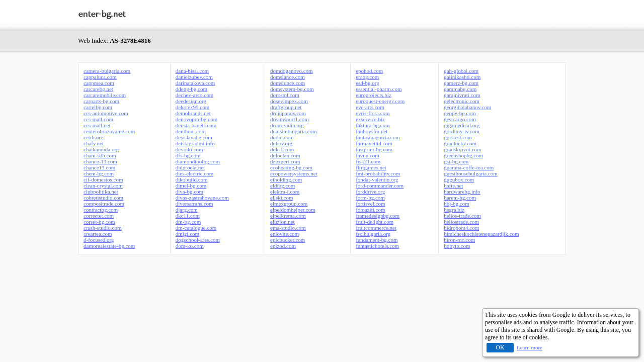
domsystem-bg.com (292, 89)
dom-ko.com (190, 246)
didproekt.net (190, 167)
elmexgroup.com (289, 204)
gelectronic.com (462, 101)
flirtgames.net (371, 167)
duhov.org (281, 143)
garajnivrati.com (462, 95)
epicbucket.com (288, 240)
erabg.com (367, 77)
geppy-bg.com (460, 113)
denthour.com (191, 131)
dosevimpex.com (289, 101)
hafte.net (453, 186)
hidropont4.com (461, 228)
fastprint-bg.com (374, 149)
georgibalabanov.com (467, 107)
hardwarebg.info (462, 192)
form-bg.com (370, 198)
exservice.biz (370, 119)
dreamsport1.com (290, 119)
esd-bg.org (368, 83)
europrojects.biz (374, 95)
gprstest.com (458, 137)
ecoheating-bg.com (291, 167)
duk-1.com (282, 149)
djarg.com (187, 210)
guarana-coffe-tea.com (469, 167)
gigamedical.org (462, 125)
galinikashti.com (462, 77)
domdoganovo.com (292, 71)
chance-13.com (100, 161)
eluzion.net (283, 222)
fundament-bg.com (377, 240)
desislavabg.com (194, 137)
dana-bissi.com (192, 71)
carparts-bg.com (101, 101)
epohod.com (369, 71)
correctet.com (99, 216)
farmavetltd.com (374, 143)
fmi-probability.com (378, 173)
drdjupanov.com (288, 113)
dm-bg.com (188, 222)
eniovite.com (285, 234)
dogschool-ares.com (198, 240)
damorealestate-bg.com (109, 246)
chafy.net (94, 143)
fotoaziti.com (370, 210)
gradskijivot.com (462, 149)
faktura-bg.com (373, 125)
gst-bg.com (456, 161)
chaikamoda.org (101, 149)
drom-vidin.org (287, 125)
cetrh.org (93, 137)
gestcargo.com (460, 119)
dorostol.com (285, 95)
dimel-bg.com (191, 186)
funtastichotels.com (377, 246)
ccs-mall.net (97, 125)
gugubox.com (459, 179)
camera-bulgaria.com (107, 71)
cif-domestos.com (103, 179)
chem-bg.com (99, 173)
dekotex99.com (193, 107)
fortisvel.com (370, 204)
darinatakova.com (195, 83)
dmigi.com (187, 234)
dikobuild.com (192, 179)
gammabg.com (460, 89)
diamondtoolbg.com (198, 161)
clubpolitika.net (101, 192)
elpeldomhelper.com (293, 210)
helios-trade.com (462, 216)
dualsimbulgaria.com (294, 131)
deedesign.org (191, 101)
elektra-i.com (285, 192)
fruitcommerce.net (376, 228)
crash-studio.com (102, 228)
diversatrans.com (194, 204)
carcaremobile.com (105, 95)
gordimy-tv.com (461, 131)
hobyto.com (457, 246)
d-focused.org (99, 240)
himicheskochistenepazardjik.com (481, 234)
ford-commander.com (380, 186)
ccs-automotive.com (106, 113)
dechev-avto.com (194, 95)
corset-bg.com (99, 222)
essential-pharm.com (379, 89)
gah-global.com (461, 71)
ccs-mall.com (98, 119)
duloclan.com (285, 155)
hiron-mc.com (459, 240)
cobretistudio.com (103, 198)
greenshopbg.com (463, 155)
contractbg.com (101, 210)
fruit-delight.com (375, 222)
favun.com (368, 155)
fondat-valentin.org (377, 179)
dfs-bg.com (188, 155)
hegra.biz (454, 210)
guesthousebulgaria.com (471, 173)
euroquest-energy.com (380, 101)
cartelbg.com (98, 107)
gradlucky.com (460, 143)
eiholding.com (286, 179)
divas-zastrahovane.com (202, 198)
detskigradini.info (195, 143)
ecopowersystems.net (294, 173)
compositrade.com (104, 204)
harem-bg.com (460, 198)
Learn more (530, 347)
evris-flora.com (373, 113)
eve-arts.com (370, 107)
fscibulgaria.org (373, 234)
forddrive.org (370, 192)
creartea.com (98, 234)
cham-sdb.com (100, 155)
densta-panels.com (196, 125)
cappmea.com (99, 83)
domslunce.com (288, 83)
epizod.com (283, 246)
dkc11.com (188, 216)
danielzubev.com (194, 77)
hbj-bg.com (456, 204)
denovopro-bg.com (196, 119)
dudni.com (282, 137)
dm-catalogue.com (196, 228)
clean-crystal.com (103, 186)
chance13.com (99, 167)
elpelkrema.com (288, 216)
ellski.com (282, 198)
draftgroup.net (286, 107)
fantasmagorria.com (378, 137)
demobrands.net (193, 113)
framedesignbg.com (378, 216)
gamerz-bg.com (461, 83)
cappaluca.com (100, 77)
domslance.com (288, 77)
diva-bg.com (189, 192)
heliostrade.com (461, 222)
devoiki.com (189, 149)
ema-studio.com (288, 228)
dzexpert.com (285, 161)
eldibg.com (283, 186)
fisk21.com (368, 161)
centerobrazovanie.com (109, 131)
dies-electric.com (194, 173)
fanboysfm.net (372, 131)
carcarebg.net (98, 89)
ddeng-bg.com (191, 89)
